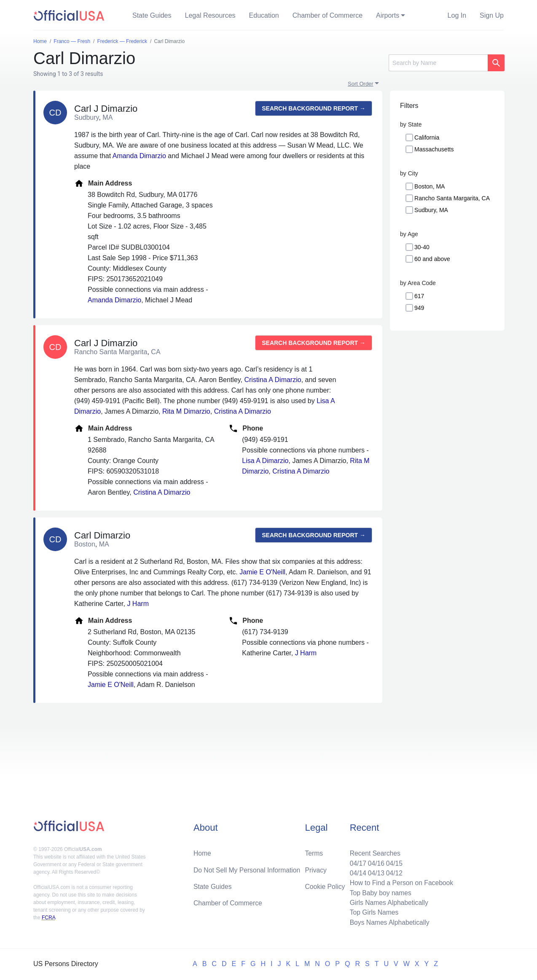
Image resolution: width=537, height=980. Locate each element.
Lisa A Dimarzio (265, 461)
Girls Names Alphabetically (387, 902)
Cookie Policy (325, 885)
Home (203, 851)
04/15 (393, 861)
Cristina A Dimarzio (273, 380)
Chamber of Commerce (328, 15)
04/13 (374, 871)
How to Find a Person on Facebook (400, 882)
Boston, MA (430, 186)
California (427, 137)
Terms (314, 851)
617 (419, 296)
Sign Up (492, 15)
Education (264, 15)
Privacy (316, 868)
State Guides (152, 15)
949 (419, 308)
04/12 (393, 871)
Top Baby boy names (379, 892)
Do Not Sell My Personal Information (248, 868)
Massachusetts (434, 149)
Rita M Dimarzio (186, 411)
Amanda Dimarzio (139, 156)
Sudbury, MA (431, 210)
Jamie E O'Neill (262, 572)
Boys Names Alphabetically (388, 922)
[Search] (438, 63)
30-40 (422, 247)
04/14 (356, 871)
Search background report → (314, 108)
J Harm (138, 604)
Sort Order (361, 84)
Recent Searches (373, 851)
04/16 (374, 861)
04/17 (356, 861)
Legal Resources (210, 15)
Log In (457, 15)
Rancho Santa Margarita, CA (452, 198)
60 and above (432, 259)
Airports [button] (388, 15)
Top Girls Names (372, 912)
